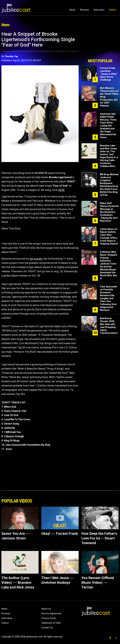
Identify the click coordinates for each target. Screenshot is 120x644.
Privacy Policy (49, 618)
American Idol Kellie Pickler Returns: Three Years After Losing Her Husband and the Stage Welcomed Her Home (108, 126)
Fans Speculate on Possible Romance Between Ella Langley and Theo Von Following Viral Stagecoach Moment (109, 298)
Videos (113, 10)
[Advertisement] (100, 44)
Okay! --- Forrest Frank (60, 533)
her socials (36, 259)
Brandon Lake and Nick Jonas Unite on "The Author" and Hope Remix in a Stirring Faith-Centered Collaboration (109, 156)
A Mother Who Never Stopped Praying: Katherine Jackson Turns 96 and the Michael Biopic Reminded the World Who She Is (109, 265)
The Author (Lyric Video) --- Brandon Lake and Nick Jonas (18, 582)
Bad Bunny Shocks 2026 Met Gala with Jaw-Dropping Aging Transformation (109, 326)
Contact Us (47, 628)
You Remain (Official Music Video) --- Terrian (98, 582)
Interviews (99, 10)
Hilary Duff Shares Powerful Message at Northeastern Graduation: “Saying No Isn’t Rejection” (109, 212)
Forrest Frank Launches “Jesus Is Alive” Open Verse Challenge (109, 74)
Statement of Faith (51, 623)
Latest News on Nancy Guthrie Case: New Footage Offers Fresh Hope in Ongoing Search (109, 236)
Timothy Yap (11, 56)
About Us (46, 609)
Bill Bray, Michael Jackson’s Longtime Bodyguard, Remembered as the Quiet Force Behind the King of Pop (109, 185)
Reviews (84, 10)
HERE (61, 190)
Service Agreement (51, 613)
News (72, 10)
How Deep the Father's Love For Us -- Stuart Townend (99, 538)
